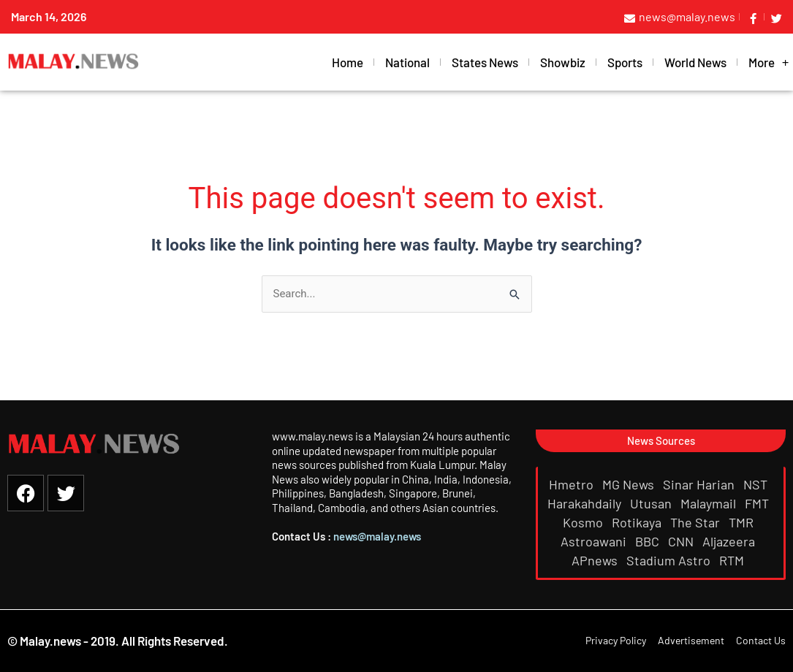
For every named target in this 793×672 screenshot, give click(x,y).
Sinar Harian (700, 484)
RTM (733, 560)
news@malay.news (377, 536)
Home (348, 62)
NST (757, 484)
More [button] (769, 62)
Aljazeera (730, 541)
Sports (625, 62)
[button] (661, 441)
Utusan (652, 503)
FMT (758, 503)
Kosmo (584, 522)
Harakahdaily (586, 503)
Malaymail (710, 503)
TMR (743, 522)
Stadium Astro (670, 560)
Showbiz (563, 62)
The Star (697, 522)
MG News (630, 484)
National (407, 62)
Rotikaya (638, 522)
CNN (682, 541)
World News (695, 62)
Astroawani (595, 541)
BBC (649, 541)
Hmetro (573, 484)
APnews (596, 560)
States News (485, 62)
